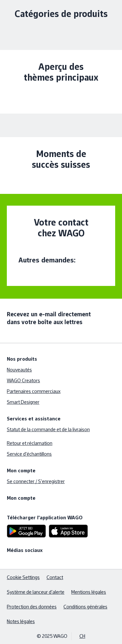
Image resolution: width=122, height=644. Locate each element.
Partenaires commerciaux (34, 391)
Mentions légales (89, 592)
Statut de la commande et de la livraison (48, 429)
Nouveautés (19, 370)
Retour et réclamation (30, 443)
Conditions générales (85, 607)
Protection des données (32, 607)
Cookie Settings (23, 577)
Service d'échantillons (29, 454)
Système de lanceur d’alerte (36, 592)
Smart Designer (23, 402)
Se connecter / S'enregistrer (36, 481)
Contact (55, 577)
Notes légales (21, 621)
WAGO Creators (23, 380)
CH (82, 636)
